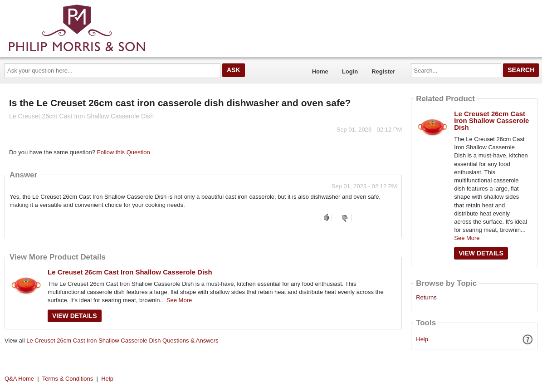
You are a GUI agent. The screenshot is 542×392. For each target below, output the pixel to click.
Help (422, 339)
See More (179, 300)
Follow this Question (124, 152)
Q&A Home (19, 379)
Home (320, 71)
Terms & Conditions (68, 379)
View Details (75, 316)
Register (383, 71)
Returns (426, 298)
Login (350, 71)
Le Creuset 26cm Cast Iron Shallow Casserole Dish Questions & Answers (122, 341)
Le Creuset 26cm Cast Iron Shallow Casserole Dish (130, 272)
